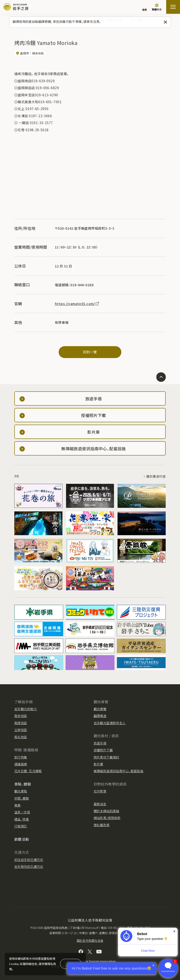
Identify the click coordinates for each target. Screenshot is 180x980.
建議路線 (21, 764)
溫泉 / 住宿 (22, 812)
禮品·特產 (22, 819)
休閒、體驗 (22, 798)
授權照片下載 (103, 750)
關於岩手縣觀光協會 (90, 940)
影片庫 (98, 764)
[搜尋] (144, 7)
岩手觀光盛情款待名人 (110, 723)
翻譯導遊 (100, 716)
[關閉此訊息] (165, 22)
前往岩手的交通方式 (29, 860)
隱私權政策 (102, 825)
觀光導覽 (100, 709)
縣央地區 (21, 716)
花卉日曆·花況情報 (28, 771)
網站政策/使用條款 (107, 818)
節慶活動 (22, 839)
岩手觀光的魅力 (26, 709)
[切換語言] (157, 8)
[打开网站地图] (173, 7)
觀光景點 (21, 791)
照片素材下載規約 (106, 757)
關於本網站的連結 (106, 811)
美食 (18, 805)
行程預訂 (21, 826)
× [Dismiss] (174, 931)
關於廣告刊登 (156, 476)
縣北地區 (21, 737)
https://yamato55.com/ (77, 304)
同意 (71, 963)
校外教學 (100, 791)
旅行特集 (21, 757)
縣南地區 (21, 723)
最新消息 (100, 804)
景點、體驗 (23, 784)
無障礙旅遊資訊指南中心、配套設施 (119, 771)
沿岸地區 (21, 730)
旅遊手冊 (100, 743)
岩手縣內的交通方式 (29, 866)
